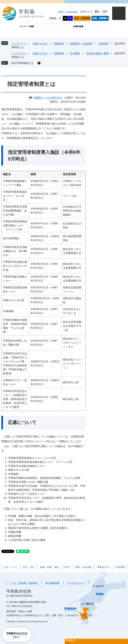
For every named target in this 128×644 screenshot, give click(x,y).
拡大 (97, 12)
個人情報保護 (52, 583)
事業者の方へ (104, 567)
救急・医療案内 (100, 18)
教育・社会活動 (83, 567)
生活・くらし (11, 567)
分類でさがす (40, 43)
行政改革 (103, 43)
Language (72, 12)
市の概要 (75, 53)
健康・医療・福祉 (49, 567)
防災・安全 (29, 567)
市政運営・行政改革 (81, 43)
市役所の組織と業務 (97, 53)
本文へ (62, 12)
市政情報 (59, 43)
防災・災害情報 (82, 18)
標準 (105, 12)
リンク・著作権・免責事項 (24, 583)
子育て (67, 567)
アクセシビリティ (76, 583)
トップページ (19, 43)
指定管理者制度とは (23, 63)
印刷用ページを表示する (48, 98)
